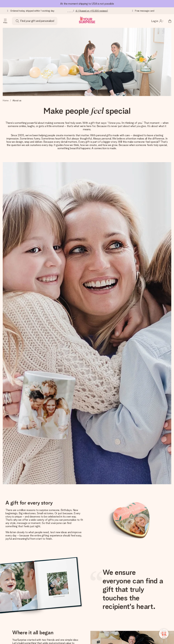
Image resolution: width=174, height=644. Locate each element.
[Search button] (17, 21)
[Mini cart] (168, 21)
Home (6, 100)
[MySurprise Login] (157, 21)
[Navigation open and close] (5, 21)
